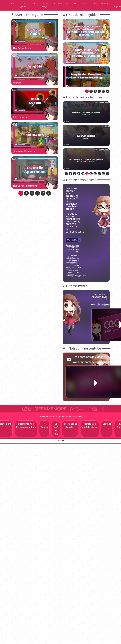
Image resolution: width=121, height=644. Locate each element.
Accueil (10, 3)
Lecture (71, 3)
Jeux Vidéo (23, 5)
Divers (105, 3)
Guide (34, 3)
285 (83, 174)
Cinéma (57, 3)
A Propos (44, 425)
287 (91, 174)
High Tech (45, 5)
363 (103, 174)
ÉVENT (85, 3)
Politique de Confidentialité (90, 425)
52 (103, 91)
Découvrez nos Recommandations (26, 425)
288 (95, 174)
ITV (95, 3)
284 (79, 174)
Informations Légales (70, 425)
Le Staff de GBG (56, 429)
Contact (107, 424)
